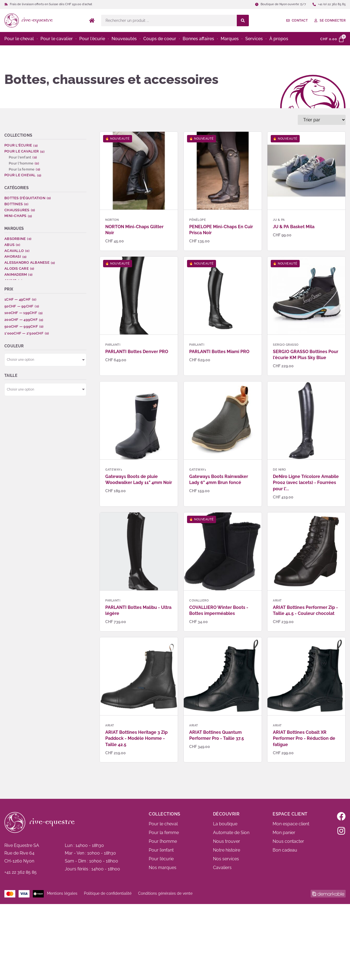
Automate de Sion (231, 833)
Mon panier (284, 833)
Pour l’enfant (161, 850)
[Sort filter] (322, 120)
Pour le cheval (163, 824)
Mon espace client (291, 824)
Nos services (226, 859)
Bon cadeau (285, 850)
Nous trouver (227, 841)
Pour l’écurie (161, 859)
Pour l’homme (163, 841)
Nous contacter (288, 841)
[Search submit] (243, 20)
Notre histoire (227, 850)
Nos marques (163, 868)
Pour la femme (164, 833)
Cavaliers (222, 868)
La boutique (225, 824)
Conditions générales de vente (165, 893)
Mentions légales (62, 893)
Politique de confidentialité (108, 893)
